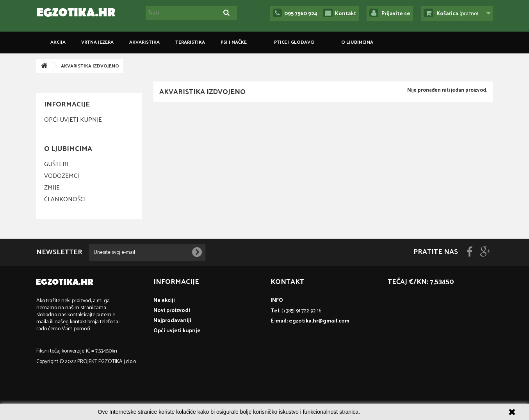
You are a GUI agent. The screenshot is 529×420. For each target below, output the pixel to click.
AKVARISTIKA (144, 42)
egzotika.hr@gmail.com (319, 321)
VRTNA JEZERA (97, 42)
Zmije (52, 188)
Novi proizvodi (172, 311)
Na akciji (164, 300)
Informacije (67, 105)
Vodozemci (62, 176)
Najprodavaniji (172, 321)
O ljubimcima (357, 42)
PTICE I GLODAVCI (294, 42)
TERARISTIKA (190, 42)
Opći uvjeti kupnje (73, 120)
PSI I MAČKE (234, 42)
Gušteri (56, 164)
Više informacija (381, 412)
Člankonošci (65, 199)
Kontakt (346, 14)
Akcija (58, 42)
